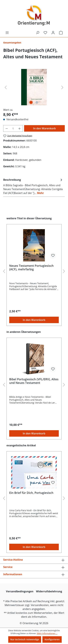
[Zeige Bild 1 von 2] (31, 102)
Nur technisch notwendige (25, 639)
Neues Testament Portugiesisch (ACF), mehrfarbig (31, 267)
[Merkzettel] (45, 33)
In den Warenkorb (44, 128)
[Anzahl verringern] (7, 128)
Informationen (13, 574)
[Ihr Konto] (53, 33)
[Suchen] (38, 33)
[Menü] (7, 33)
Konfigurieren (52, 639)
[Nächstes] (62, 87)
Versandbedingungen (20, 591)
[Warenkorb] (61, 33)
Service (8, 567)
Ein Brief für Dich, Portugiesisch (31, 493)
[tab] (33, 186)
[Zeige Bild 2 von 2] (37, 102)
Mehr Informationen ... (47, 633)
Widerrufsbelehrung (49, 591)
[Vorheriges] (6, 87)
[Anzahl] (13, 128)
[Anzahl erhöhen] (20, 128)
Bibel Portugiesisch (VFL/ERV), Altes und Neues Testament (34, 381)
